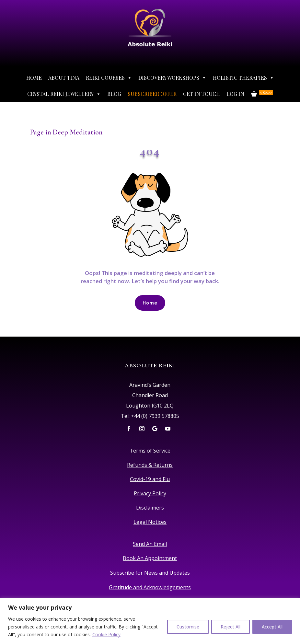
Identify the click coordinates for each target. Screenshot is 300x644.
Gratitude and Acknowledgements (150, 587)
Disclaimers (150, 508)
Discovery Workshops (172, 78)
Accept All (272, 627)
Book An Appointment (150, 558)
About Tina (64, 78)
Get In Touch (202, 94)
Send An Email (150, 544)
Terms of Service (150, 451)
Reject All (231, 627)
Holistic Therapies (243, 78)
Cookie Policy (106, 634)
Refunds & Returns (150, 465)
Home (34, 78)
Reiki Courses (109, 78)
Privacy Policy (150, 493)
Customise (188, 627)
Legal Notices (150, 522)
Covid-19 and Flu (150, 479)
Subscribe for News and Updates (150, 573)
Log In (235, 94)
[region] (150, 621)
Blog (114, 94)
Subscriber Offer (152, 94)
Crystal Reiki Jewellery (64, 94)
